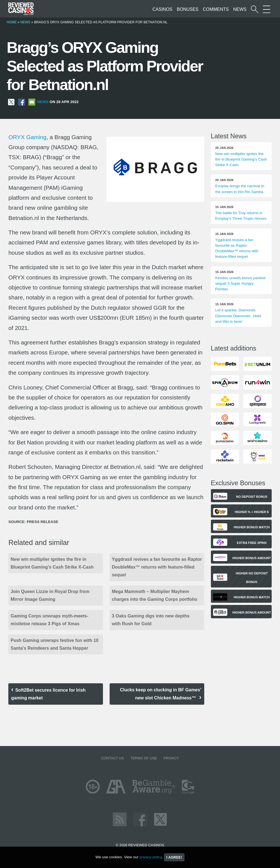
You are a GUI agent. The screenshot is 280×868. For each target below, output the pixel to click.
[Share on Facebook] (22, 102)
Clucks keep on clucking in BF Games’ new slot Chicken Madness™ (161, 694)
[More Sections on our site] (267, 9)
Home (12, 22)
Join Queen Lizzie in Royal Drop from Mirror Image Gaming (50, 595)
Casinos (162, 9)
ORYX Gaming (27, 137)
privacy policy (151, 857)
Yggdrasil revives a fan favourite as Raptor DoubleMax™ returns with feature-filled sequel (157, 567)
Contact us (112, 758)
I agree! (174, 857)
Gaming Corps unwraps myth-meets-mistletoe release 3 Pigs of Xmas (49, 620)
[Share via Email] (32, 102)
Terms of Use (144, 758)
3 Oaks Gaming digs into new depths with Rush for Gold (151, 620)
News (240, 9)
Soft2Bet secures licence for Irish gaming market (48, 694)
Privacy (171, 758)
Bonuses (188, 9)
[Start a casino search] (255, 9)
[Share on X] (11, 102)
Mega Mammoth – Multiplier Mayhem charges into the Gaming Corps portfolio (155, 595)
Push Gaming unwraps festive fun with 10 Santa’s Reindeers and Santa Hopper (55, 644)
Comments (216, 9)
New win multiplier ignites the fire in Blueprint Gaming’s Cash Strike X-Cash (52, 563)
